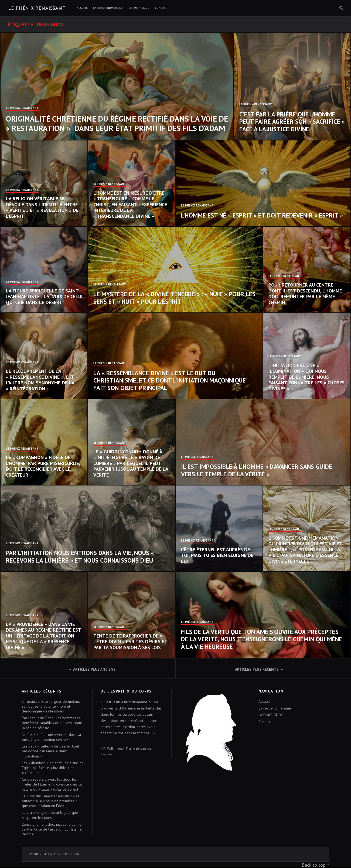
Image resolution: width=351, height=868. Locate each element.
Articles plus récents (257, 669)
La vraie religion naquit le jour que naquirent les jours (50, 815)
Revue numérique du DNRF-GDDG (54, 854)
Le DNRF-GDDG (139, 8)
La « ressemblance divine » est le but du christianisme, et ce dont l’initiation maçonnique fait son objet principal (170, 380)
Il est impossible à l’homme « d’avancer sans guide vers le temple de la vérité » (257, 470)
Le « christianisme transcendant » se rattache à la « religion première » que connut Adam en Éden (51, 801)
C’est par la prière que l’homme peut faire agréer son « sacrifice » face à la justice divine (292, 122)
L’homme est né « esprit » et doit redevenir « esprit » (262, 215)
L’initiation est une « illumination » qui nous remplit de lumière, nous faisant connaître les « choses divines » (306, 377)
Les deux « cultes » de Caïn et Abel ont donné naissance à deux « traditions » (50, 751)
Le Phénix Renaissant (22, 108)
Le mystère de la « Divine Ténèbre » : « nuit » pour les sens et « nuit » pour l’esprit (174, 298)
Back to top (313, 865)
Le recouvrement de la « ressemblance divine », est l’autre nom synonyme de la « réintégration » (40, 380)
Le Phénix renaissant (37, 8)
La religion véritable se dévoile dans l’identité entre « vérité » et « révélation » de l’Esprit (42, 207)
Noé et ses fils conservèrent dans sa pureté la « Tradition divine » (51, 737)
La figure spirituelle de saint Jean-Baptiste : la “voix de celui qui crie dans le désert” (44, 297)
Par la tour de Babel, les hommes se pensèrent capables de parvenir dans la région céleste (52, 723)
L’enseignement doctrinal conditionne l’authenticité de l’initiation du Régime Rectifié (52, 829)
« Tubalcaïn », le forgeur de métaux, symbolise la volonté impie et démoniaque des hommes (51, 706)
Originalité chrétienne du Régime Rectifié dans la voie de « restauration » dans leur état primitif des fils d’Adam (117, 123)
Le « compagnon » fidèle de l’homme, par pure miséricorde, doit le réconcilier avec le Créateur (43, 466)
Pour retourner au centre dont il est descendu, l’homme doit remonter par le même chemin (305, 294)
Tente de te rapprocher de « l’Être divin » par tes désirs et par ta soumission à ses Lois (130, 642)
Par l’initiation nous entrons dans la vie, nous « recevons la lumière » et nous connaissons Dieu (80, 557)
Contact (161, 8)
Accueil (82, 8)
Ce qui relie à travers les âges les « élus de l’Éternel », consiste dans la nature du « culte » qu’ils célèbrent (52, 784)
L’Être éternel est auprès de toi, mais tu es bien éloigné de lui (217, 555)
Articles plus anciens (94, 669)
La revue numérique (108, 8)
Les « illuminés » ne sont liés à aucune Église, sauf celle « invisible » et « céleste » (53, 768)
